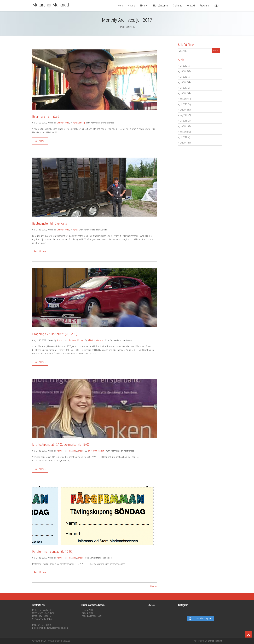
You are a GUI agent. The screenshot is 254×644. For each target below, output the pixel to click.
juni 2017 (184, 93)
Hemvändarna (160, 6)
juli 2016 (183, 104)
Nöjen (216, 6)
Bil (89, 340)
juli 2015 (183, 121)
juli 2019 (183, 66)
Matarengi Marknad (51, 5)
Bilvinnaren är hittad (46, 117)
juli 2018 (183, 77)
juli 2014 (183, 137)
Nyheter (144, 6)
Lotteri (93, 340)
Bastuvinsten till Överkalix (50, 224)
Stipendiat (100, 451)
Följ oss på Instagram (200, 619)
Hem (120, 6)
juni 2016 (184, 110)
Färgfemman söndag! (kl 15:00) (53, 552)
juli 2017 (183, 88)
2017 (129, 27)
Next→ (154, 586)
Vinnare (99, 340)
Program (204, 6)
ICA (93, 451)
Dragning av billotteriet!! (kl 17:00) (55, 334)
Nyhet (75, 123)
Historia (131, 6)
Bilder (69, 340)
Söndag (81, 123)
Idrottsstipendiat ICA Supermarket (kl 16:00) (61, 445)
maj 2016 (184, 115)
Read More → (40, 141)
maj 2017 (184, 99)
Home (121, 27)
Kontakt (191, 6)
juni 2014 (184, 143)
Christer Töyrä (63, 123)
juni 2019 (184, 71)
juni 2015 (184, 126)
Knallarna (177, 6)
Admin (60, 340)
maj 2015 (184, 132)
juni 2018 (184, 82)
